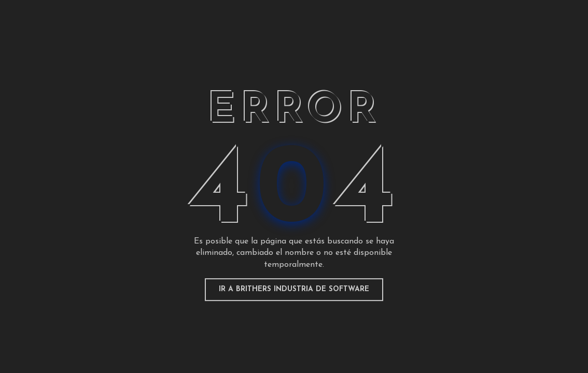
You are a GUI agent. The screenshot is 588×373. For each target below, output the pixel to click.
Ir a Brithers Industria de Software (294, 289)
